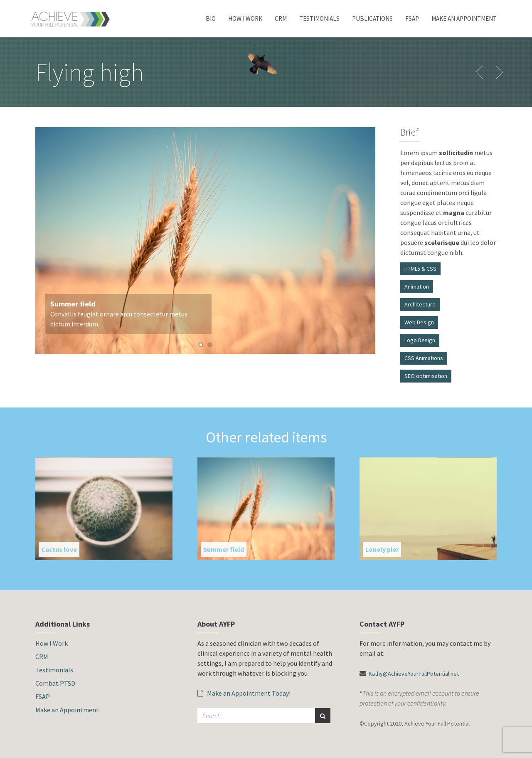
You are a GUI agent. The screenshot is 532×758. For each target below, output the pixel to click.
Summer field (224, 549)
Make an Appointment (464, 19)
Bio (211, 19)
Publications (372, 19)
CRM (281, 19)
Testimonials (319, 19)
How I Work (245, 19)
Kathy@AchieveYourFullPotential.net (414, 674)
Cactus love (59, 549)
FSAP (412, 19)
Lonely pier (382, 549)
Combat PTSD (55, 683)
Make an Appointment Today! (244, 693)
